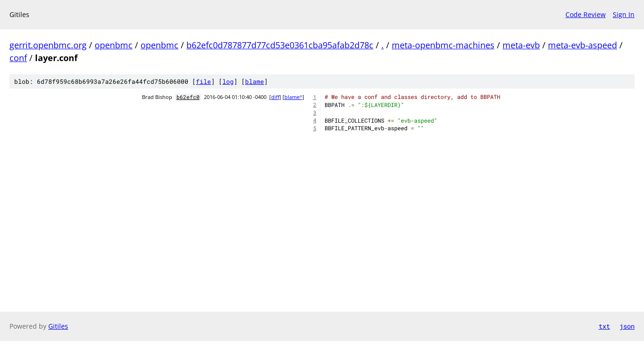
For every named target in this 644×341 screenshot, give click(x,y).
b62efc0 (188, 97)
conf (18, 58)
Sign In (624, 14)
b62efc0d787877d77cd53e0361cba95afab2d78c (280, 45)
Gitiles (58, 326)
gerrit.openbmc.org (48, 45)
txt (604, 326)
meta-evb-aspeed (582, 45)
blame (255, 81)
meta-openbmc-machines (443, 45)
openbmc (114, 45)
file (203, 81)
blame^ (293, 97)
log (228, 81)
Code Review (586, 14)
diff (275, 97)
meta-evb (521, 45)
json (627, 326)
